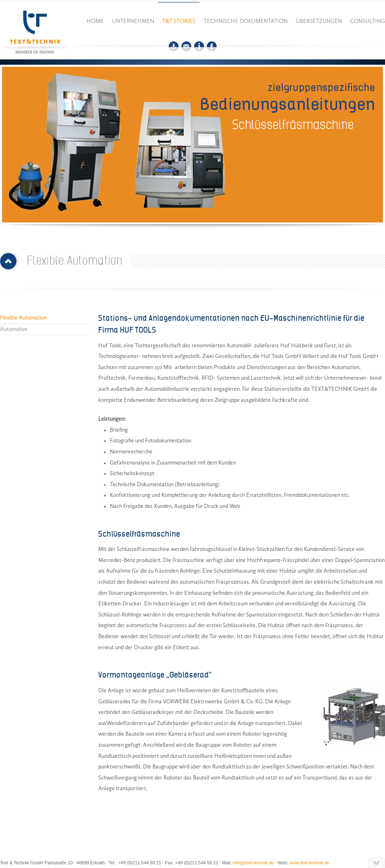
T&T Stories (179, 21)
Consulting (368, 21)
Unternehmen (133, 21)
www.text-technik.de (309, 863)
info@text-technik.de (253, 863)
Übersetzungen (319, 21)
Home (95, 21)
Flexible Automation (23, 318)
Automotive (14, 329)
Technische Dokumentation (246, 21)
